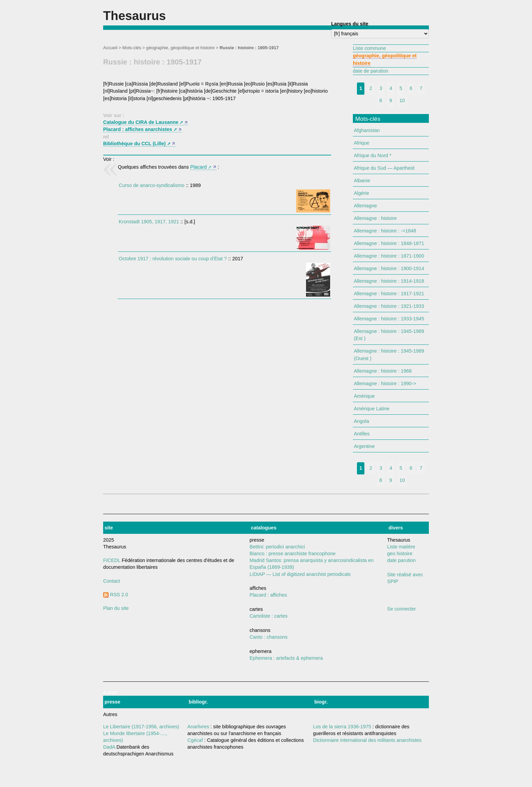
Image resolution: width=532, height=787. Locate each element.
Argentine (364, 446)
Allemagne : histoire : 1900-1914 (389, 268)
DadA (109, 747)
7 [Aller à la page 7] (421, 88)
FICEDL (112, 560)
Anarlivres (198, 727)
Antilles (362, 434)
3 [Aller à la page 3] (381, 88)
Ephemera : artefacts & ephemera (286, 658)
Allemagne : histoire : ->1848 (385, 231)
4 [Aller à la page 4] (391, 88)
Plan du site (116, 608)
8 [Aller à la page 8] (381, 100)
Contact (112, 581)
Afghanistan (367, 130)
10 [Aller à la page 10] (402, 100)
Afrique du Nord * (373, 155)
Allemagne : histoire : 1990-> (385, 383)
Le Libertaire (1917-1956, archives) (141, 727)
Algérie (362, 193)
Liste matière (401, 547)
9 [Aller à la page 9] (391, 100)
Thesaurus (135, 16)
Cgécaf (195, 740)
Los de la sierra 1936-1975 (342, 727)
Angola (362, 421)
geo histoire (400, 554)
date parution (401, 560)
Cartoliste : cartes (268, 616)
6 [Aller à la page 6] (411, 88)
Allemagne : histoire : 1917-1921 (389, 294)
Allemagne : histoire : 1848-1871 (389, 243)
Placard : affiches (268, 595)
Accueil (110, 48)
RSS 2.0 (116, 595)
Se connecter (402, 609)
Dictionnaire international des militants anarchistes (367, 740)
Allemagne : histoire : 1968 (383, 371)
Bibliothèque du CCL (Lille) (134, 144)
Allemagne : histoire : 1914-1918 (389, 281)
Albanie (362, 181)
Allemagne (365, 206)
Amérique (364, 396)
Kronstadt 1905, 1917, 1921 (149, 222)
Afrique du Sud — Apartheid (384, 168)
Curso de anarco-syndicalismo (152, 185)
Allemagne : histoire (375, 218)
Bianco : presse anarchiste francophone (292, 554)
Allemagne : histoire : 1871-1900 (389, 256)
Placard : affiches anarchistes (138, 129)
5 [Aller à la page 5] (401, 88)
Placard (199, 167)
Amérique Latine (372, 409)
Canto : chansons (268, 637)
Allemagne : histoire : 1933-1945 (389, 319)
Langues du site (350, 24)
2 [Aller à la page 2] (371, 88)
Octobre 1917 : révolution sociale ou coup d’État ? (173, 259)
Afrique (362, 143)
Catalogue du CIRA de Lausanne (141, 122)
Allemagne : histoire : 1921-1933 (389, 306)
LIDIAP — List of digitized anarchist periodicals (300, 574)
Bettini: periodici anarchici (277, 547)
